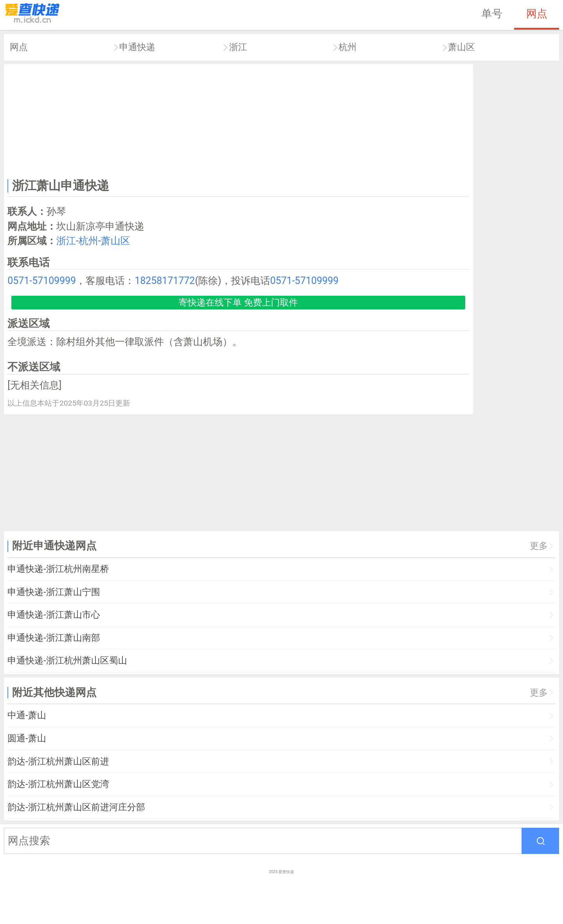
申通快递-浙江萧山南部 (54, 638)
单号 (492, 14)
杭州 (348, 47)
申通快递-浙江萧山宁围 (54, 592)
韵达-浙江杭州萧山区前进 (58, 761)
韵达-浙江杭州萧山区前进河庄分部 (76, 807)
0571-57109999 (42, 281)
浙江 (238, 47)
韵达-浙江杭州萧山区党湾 (58, 784)
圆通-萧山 (27, 738)
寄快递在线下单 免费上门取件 (238, 303)
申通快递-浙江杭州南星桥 (58, 569)
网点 (537, 14)
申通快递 (137, 47)
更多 (539, 546)
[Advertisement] (238, 120)
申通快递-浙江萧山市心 (54, 615)
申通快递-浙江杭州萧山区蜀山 (67, 661)
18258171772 (165, 281)
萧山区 (462, 47)
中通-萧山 (27, 715)
